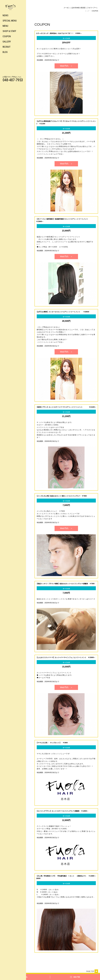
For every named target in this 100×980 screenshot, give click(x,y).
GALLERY (7, 42)
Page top (92, 971)
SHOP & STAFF (9, 31)
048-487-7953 (13, 80)
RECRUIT (7, 47)
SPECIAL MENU (10, 21)
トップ (87, 11)
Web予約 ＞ (66, 66)
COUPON (7, 36)
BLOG (5, 52)
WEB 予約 (77, 977)
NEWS (5, 15)
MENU (5, 26)
